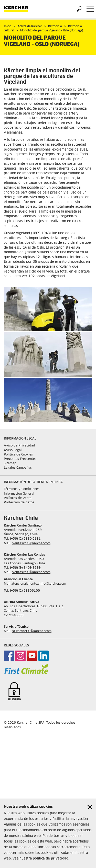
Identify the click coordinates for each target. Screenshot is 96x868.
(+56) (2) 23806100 (25, 591)
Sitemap (10, 463)
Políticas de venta (18, 498)
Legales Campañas (18, 468)
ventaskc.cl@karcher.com (31, 543)
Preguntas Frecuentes (20, 459)
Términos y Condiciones (22, 489)
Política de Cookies (18, 455)
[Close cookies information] (90, 807)
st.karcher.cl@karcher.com (32, 631)
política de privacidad (51, 859)
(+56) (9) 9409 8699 (25, 568)
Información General (19, 494)
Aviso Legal (13, 450)
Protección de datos (19, 503)
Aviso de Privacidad (19, 446)
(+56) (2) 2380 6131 (25, 539)
